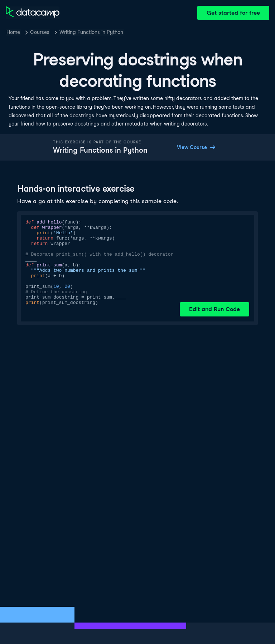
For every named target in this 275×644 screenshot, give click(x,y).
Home (13, 32)
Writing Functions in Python (91, 32)
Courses (40, 32)
